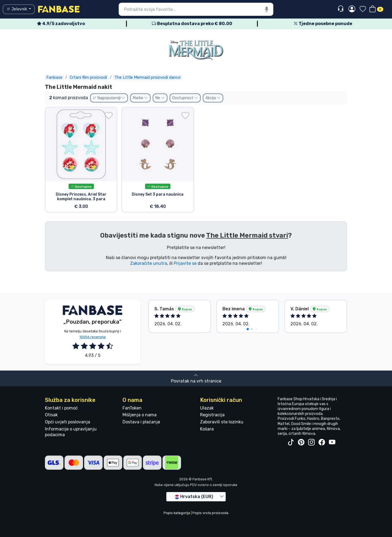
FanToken (132, 408)
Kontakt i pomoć (61, 408)
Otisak (51, 415)
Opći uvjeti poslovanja (68, 422)
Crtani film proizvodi (88, 77)
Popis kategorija (177, 513)
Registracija (212, 415)
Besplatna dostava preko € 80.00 (192, 24)
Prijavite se (185, 263)
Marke (140, 98)
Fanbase (54, 77)
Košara (207, 429)
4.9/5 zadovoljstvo (61, 24)
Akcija (213, 98)
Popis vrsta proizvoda (210, 513)
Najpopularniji (109, 98)
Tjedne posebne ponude (323, 24)
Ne (160, 98)
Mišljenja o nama (140, 415)
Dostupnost (185, 98)
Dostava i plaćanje (141, 422)
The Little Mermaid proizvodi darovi (147, 77)
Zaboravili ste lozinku (222, 422)
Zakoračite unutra (149, 263)
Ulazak (207, 408)
